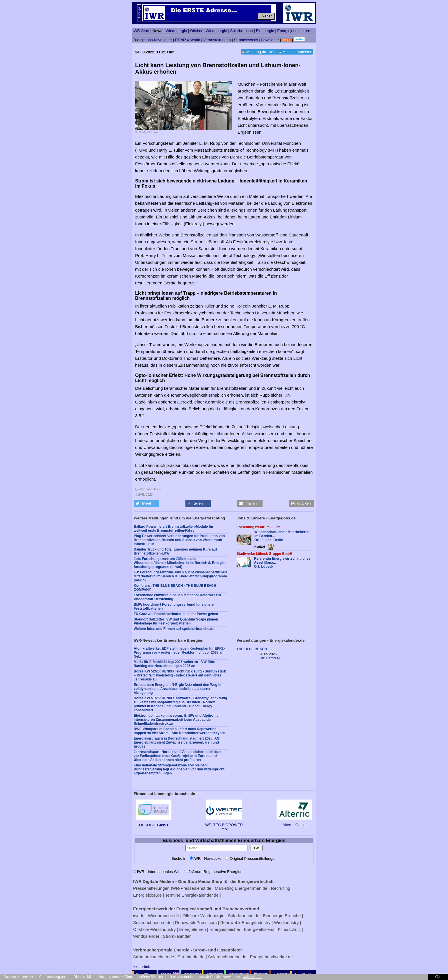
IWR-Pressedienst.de (191, 888)
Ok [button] (438, 977)
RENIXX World (188, 40)
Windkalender (146, 936)
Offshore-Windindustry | (156, 929)
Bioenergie (265, 31)
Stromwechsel (246, 40)
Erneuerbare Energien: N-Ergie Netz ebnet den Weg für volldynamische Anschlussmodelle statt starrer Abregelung (178, 689)
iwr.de (139, 916)
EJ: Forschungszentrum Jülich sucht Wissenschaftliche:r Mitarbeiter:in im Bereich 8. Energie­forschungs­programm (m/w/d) (180, 576)
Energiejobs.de (147, 895)
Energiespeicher (225, 929)
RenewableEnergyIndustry (245, 922)
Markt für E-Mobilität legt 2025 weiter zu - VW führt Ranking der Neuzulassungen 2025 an (175, 664)
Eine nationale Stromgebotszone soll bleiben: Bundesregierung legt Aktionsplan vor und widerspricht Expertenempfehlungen (179, 769)
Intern (305, 31)
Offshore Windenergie (208, 31)
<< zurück (142, 967)
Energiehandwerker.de (271, 957)
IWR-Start (141, 31)
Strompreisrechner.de (154, 957)
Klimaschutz (289, 929)
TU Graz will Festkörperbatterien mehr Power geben (176, 614)
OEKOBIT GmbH (154, 823)
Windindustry (286, 922)
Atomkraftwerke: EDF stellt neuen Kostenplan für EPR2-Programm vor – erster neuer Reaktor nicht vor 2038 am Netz (179, 652)
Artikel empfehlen (298, 52)
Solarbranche (242, 31)
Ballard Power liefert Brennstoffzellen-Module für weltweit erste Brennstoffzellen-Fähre (174, 529)
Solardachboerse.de (152, 922)
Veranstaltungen (217, 40)
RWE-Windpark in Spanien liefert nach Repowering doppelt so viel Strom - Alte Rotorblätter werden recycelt (180, 731)
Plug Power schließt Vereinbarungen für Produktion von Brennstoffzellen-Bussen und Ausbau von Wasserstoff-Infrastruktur (179, 540)
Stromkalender (177, 936)
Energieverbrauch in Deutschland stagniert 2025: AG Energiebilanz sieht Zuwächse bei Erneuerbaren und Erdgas (177, 742)
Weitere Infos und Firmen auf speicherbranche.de (174, 629)
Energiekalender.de (200, 895)
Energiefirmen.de (251, 888)
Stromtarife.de (191, 957)
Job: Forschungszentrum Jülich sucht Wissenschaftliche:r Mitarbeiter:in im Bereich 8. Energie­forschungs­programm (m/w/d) (180, 563)
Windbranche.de (163, 916)
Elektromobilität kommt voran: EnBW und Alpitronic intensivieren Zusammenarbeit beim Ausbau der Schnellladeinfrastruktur (176, 720)
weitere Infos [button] (252, 977)
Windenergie (176, 31)
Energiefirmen (192, 929)
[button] (146, 504)
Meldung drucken (261, 52)
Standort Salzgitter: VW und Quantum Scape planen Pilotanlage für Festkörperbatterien (176, 621)
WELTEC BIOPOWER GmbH (224, 825)
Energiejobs (287, 31)
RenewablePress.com (196, 922)
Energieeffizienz (259, 929)
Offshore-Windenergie (203, 916)
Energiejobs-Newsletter (152, 40)
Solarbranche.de (244, 916)
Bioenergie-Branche (282, 916)
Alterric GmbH (294, 823)
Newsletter (270, 40)
